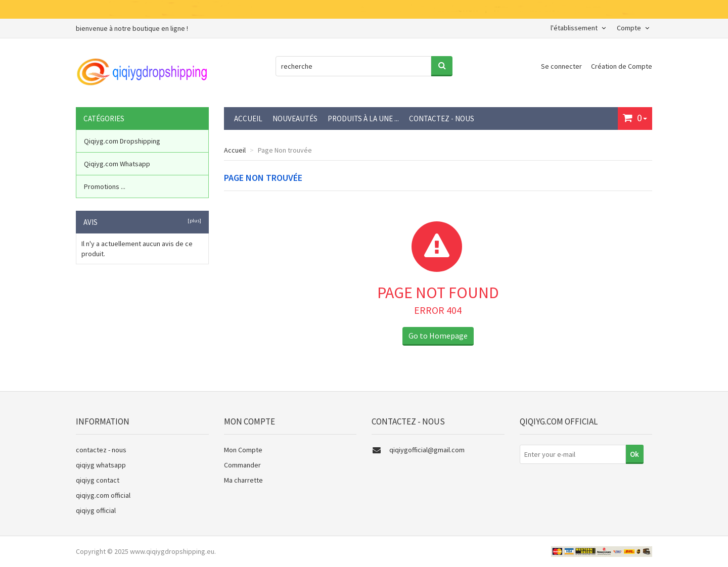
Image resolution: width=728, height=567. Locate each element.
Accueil (248, 119)
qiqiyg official (96, 510)
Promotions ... (105, 186)
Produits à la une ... (363, 119)
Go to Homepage (438, 336)
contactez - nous (442, 119)
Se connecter (562, 66)
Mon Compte (243, 450)
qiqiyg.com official (103, 495)
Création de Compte (622, 66)
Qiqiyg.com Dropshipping (122, 141)
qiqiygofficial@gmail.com (427, 450)
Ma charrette (243, 480)
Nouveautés (295, 119)
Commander (242, 465)
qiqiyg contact (98, 480)
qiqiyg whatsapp (101, 465)
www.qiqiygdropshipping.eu (172, 551)
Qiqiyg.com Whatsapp (117, 164)
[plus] (193, 221)
